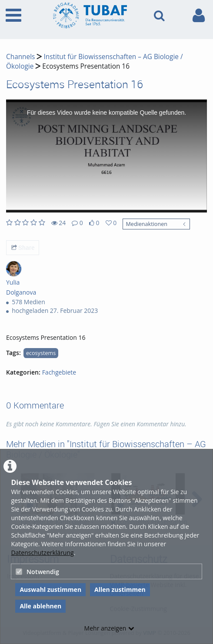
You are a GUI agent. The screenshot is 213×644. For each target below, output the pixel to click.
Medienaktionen (146, 224)
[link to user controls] (199, 15)
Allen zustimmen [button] (120, 589)
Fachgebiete (59, 372)
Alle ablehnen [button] (40, 606)
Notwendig (37, 572)
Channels (20, 57)
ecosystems (41, 353)
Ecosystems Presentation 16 (86, 66)
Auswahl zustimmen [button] (50, 589)
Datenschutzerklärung (42, 553)
